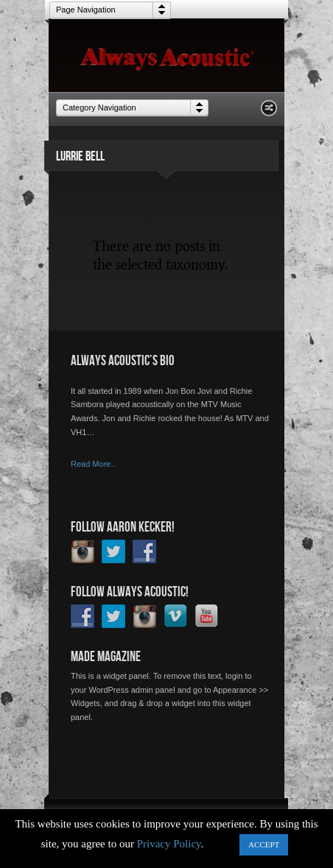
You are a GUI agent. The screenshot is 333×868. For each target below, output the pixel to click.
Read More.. (93, 464)
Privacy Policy (169, 844)
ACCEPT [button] (264, 844)
